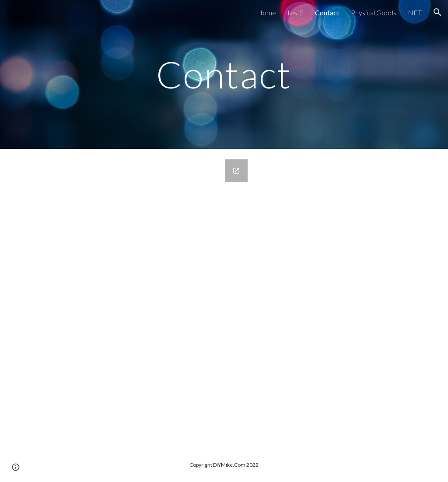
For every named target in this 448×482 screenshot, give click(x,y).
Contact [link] (327, 12)
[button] (437, 12)
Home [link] (266, 12)
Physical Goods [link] (374, 12)
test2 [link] (296, 12)
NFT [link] (415, 12)
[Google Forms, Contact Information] (140, 298)
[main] (224, 74)
